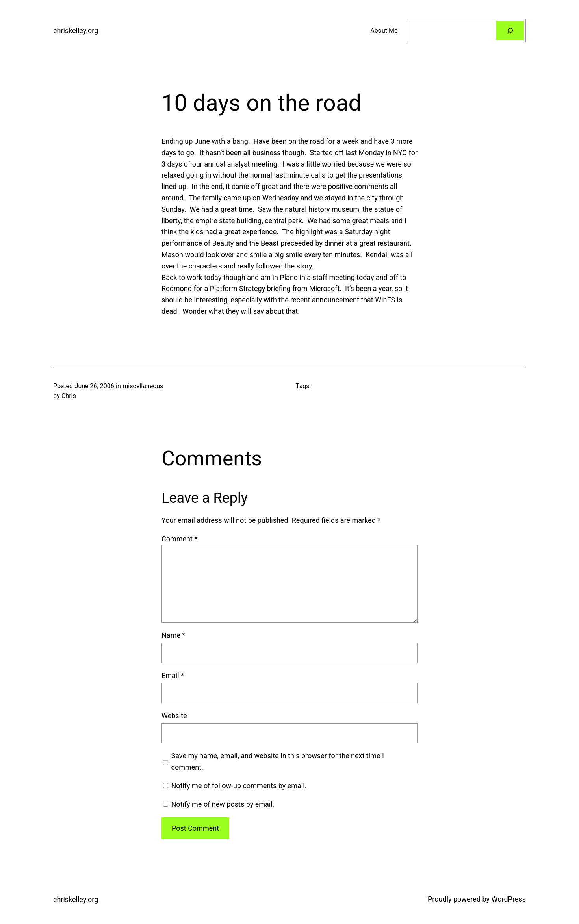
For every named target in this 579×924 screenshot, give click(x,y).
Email (173, 675)
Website (174, 716)
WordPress (509, 899)
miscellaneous (143, 386)
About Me (384, 31)
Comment (179, 539)
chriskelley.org (76, 31)
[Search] (510, 31)
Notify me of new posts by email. (223, 804)
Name (173, 635)
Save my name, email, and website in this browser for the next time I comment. (278, 761)
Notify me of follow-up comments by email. (239, 786)
